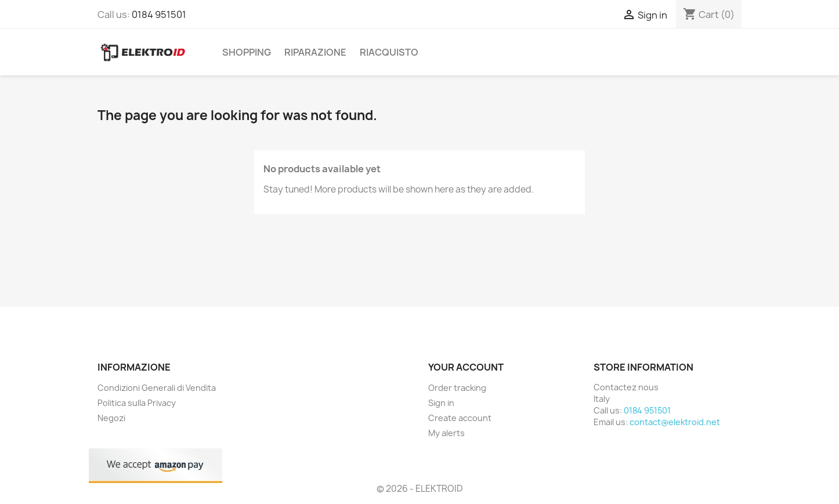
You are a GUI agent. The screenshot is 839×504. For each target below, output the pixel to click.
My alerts (446, 433)
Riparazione (315, 52)
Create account (460, 418)
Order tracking (457, 388)
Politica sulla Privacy (137, 403)
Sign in (441, 403)
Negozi (111, 418)
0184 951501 (159, 14)
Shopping (247, 52)
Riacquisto (389, 52)
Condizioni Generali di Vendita (157, 388)
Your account (466, 367)
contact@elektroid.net (675, 422)
